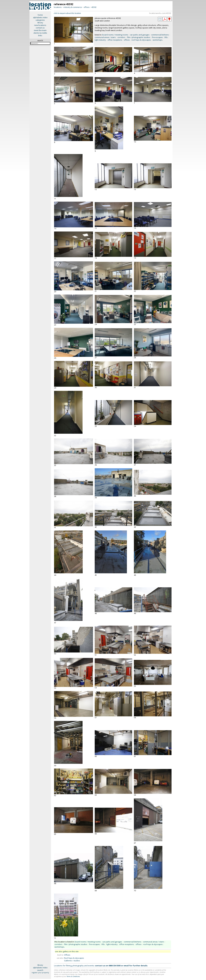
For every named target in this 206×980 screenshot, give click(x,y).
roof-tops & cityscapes (141, 40)
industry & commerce (73, 7)
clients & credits (40, 33)
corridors (121, 37)
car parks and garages (140, 35)
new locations (40, 25)
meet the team (40, 30)
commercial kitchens (160, 35)
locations (58, 7)
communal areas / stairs (105, 37)
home (40, 15)
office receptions (115, 40)
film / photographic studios (139, 37)
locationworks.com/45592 (160, 13)
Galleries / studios (72, 961)
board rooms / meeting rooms (115, 35)
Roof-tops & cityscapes (74, 958)
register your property (40, 972)
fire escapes (157, 37)
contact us (40, 28)
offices (87, 7)
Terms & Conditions (73, 976)
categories (40, 20)
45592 (94, 7)
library (40, 23)
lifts (166, 37)
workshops (158, 40)
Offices (67, 955)
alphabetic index (40, 17)
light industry (100, 40)
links (40, 35)
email (126, 966)
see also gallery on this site (67, 951)
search (40, 970)
